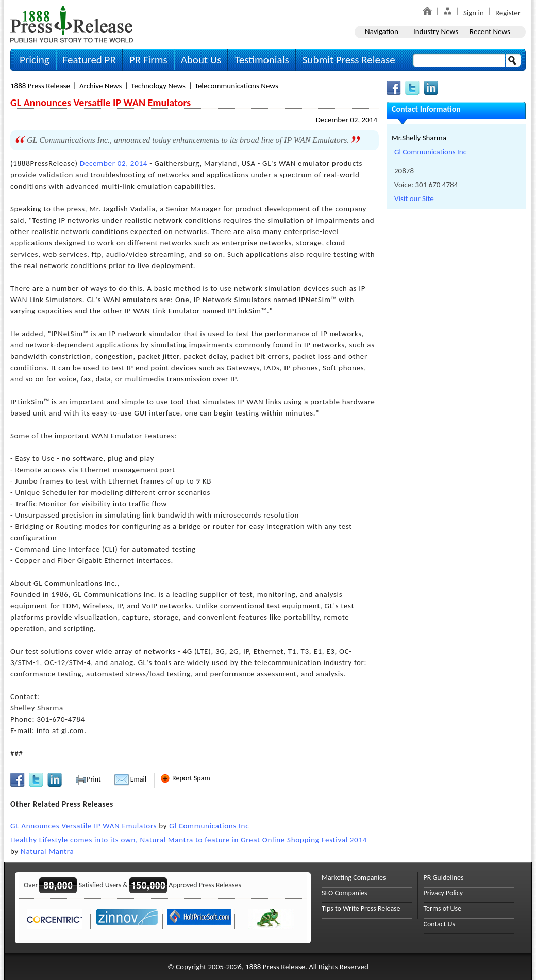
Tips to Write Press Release (361, 909)
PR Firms (148, 60)
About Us (201, 60)
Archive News (100, 86)
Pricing (35, 60)
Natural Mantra (47, 851)
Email (130, 779)
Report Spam (185, 778)
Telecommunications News (237, 86)
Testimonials (262, 60)
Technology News (158, 86)
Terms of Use (443, 909)
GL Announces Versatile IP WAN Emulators (83, 826)
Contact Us (440, 924)
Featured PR (89, 60)
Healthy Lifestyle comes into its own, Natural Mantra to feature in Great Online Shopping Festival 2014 (189, 840)
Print (88, 779)
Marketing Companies (354, 878)
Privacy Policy (443, 893)
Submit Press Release (349, 60)
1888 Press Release (40, 86)
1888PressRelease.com (72, 24)
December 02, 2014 (347, 120)
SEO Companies (345, 893)
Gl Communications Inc (209, 826)
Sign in (474, 13)
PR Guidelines (444, 878)
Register (508, 13)
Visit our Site (414, 198)
